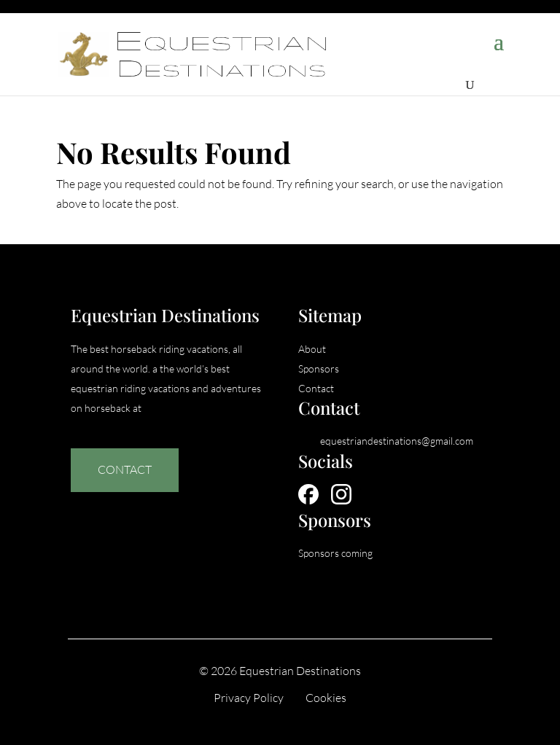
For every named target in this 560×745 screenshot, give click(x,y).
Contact (125, 469)
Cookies (326, 698)
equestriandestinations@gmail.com (397, 441)
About (312, 349)
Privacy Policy (249, 698)
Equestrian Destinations (300, 671)
